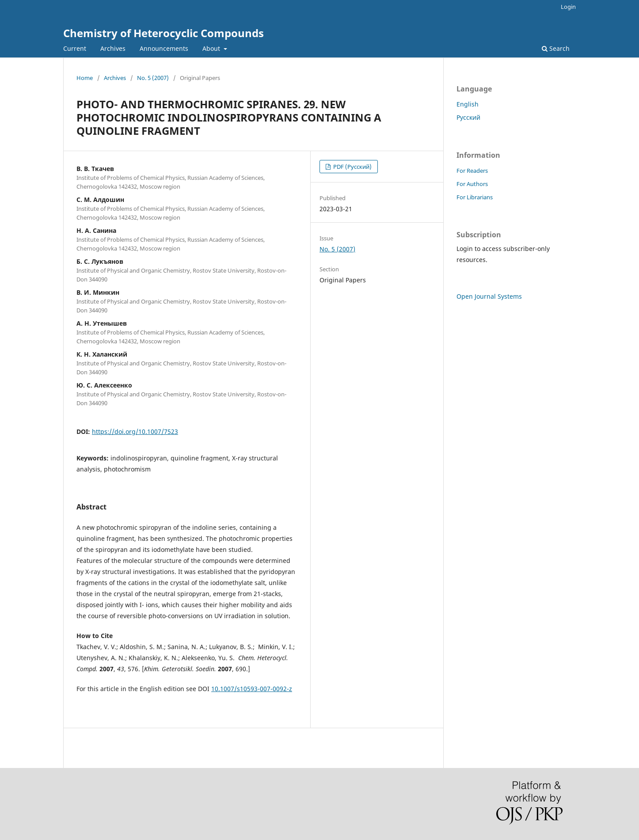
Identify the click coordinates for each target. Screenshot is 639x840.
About (212, 48)
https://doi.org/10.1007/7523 (135, 431)
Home (85, 78)
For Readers (472, 171)
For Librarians (475, 197)
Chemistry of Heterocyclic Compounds (164, 33)
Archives (113, 48)
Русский (468, 117)
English (468, 104)
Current (75, 48)
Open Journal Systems (489, 296)
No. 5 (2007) (153, 78)
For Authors (472, 184)
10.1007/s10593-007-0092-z (252, 689)
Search (556, 48)
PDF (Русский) (352, 167)
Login (568, 7)
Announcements (164, 48)
